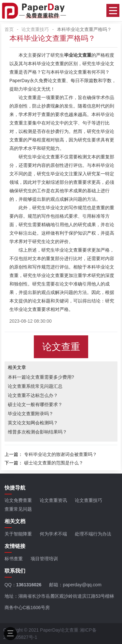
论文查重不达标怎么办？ (33, 395)
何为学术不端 (53, 534)
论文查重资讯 (53, 500)
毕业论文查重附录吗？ (31, 414)
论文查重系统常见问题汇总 (35, 386)
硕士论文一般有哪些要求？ (35, 404)
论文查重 (61, 347)
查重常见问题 (18, 509)
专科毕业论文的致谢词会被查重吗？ (61, 454)
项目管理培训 (44, 559)
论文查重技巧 (35, 29)
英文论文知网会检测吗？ (33, 423)
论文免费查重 (18, 500)
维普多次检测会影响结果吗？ (37, 432)
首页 (9, 29)
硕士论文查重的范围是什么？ (54, 463)
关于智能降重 (18, 534)
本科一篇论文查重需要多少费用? (41, 377)
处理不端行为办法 (93, 534)
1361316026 (29, 585)
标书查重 (14, 559)
